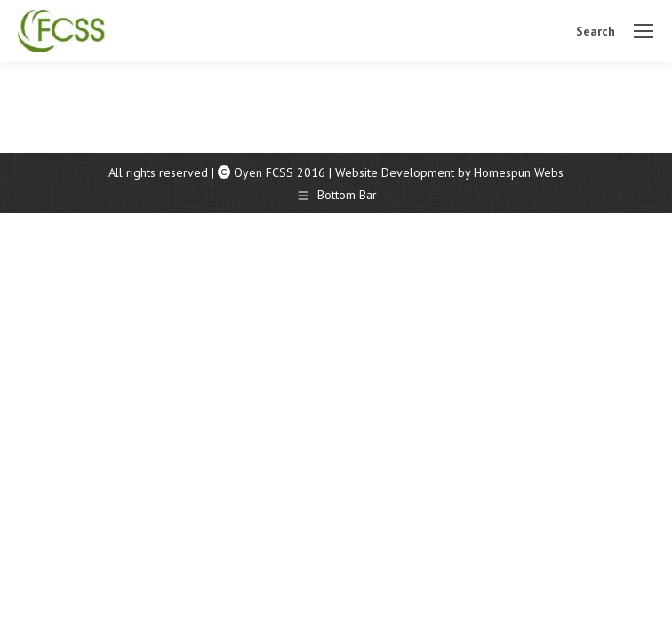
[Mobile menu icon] (644, 31)
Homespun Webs (519, 172)
